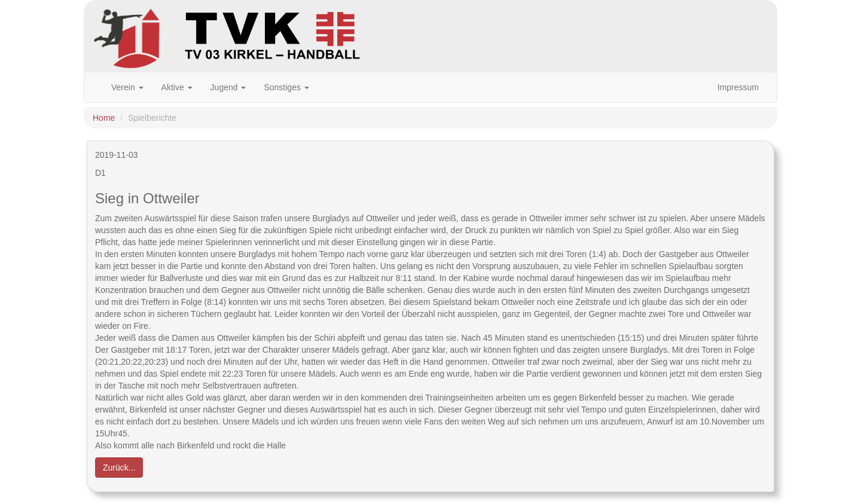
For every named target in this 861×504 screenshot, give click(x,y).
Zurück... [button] (119, 468)
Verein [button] (127, 87)
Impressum (738, 87)
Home (104, 118)
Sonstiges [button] (286, 87)
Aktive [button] (177, 87)
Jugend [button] (228, 87)
